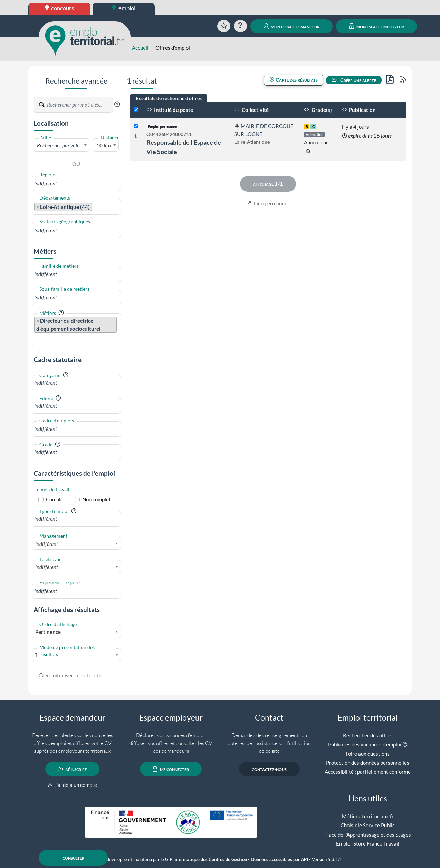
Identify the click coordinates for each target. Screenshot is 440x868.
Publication (359, 110)
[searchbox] (76, 184)
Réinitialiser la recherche (70, 675)
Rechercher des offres (368, 735)
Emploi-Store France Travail (368, 843)
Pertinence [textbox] (48, 632)
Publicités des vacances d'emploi (365, 744)
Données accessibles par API (279, 860)
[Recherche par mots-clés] (79, 105)
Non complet (97, 499)
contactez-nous (269, 769)
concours (60, 8)
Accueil (140, 48)
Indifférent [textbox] (47, 544)
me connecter (171, 769)
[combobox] (61, 145)
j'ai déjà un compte (72, 785)
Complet (56, 499)
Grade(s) (318, 110)
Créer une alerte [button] (354, 80)
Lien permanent (268, 203)
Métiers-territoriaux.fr (368, 816)
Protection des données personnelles (368, 763)
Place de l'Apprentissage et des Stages (368, 835)
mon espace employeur (377, 26)
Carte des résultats (294, 80)
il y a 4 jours (355, 127)
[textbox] (61, 145)
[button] (117, 104)
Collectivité (251, 110)
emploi (124, 8)
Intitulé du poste (170, 110)
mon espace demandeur (292, 26)
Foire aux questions (368, 754)
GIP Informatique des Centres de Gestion (206, 860)
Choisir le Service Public (368, 825)
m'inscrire (72, 769)
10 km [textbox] (104, 145)
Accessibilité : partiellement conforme (368, 772)
